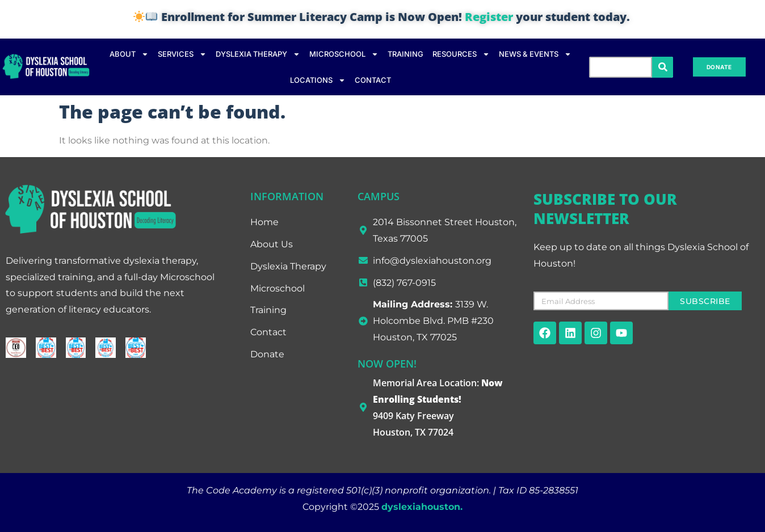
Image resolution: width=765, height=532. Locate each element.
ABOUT (129, 54)
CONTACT (373, 80)
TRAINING (405, 54)
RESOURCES (461, 54)
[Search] (663, 67)
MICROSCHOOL (344, 54)
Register (489, 17)
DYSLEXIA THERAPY (258, 54)
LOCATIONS (318, 80)
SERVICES (182, 54)
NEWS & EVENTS (535, 54)
